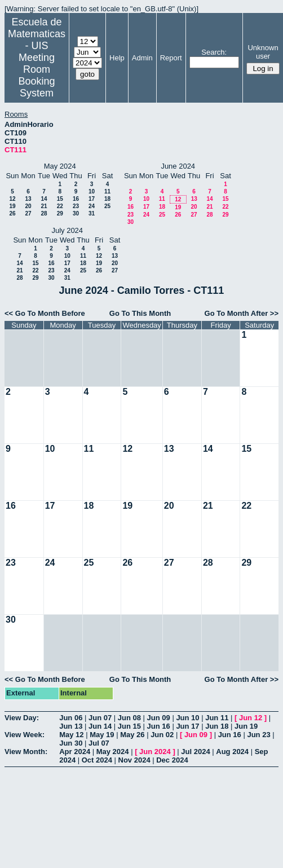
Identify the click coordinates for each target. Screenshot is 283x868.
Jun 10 (187, 718)
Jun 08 (129, 718)
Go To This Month (140, 313)
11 (107, 191)
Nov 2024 (134, 760)
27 (28, 213)
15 (60, 199)
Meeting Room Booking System (36, 75)
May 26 (132, 735)
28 (44, 213)
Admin (142, 58)
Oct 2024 (97, 760)
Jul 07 (99, 743)
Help (117, 58)
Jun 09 (159, 718)
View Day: (22, 718)
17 (92, 199)
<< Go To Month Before (45, 313)
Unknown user (263, 52)
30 (76, 213)
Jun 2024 (155, 752)
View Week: (25, 735)
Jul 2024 (195, 752)
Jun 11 (217, 718)
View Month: (26, 752)
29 (60, 213)
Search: (214, 52)
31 (92, 213)
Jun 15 (129, 726)
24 (92, 206)
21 (44, 206)
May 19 (102, 735)
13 (28, 199)
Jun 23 (258, 735)
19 (12, 206)
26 (12, 213)
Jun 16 (159, 726)
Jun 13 (71, 726)
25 (107, 206)
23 (76, 206)
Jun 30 (71, 743)
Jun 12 (251, 718)
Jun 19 (246, 726)
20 (28, 206)
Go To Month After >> (242, 313)
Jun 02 (162, 735)
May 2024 (113, 752)
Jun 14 (100, 726)
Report (171, 58)
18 (107, 199)
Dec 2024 (172, 760)
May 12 (71, 735)
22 (60, 206)
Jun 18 (217, 726)
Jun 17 (187, 726)
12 (12, 199)
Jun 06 (71, 718)
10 (92, 191)
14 (44, 199)
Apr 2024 (75, 752)
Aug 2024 (232, 752)
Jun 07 (100, 718)
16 (76, 199)
